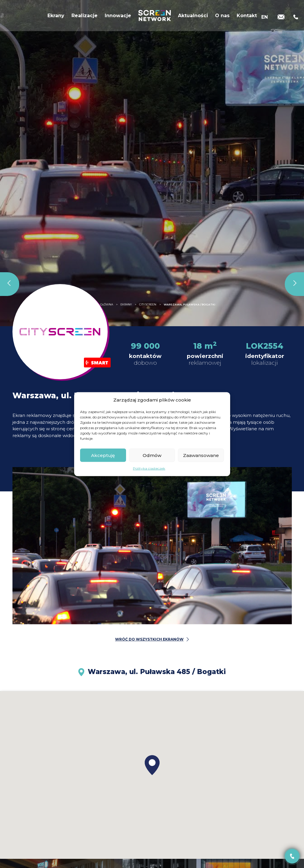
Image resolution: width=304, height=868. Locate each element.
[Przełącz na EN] (265, 17)
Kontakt (247, 17)
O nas (222, 17)
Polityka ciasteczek (149, 468)
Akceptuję (103, 455)
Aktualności (193, 17)
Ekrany (56, 17)
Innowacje (118, 17)
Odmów (152, 455)
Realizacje (85, 17)
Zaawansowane (201, 455)
